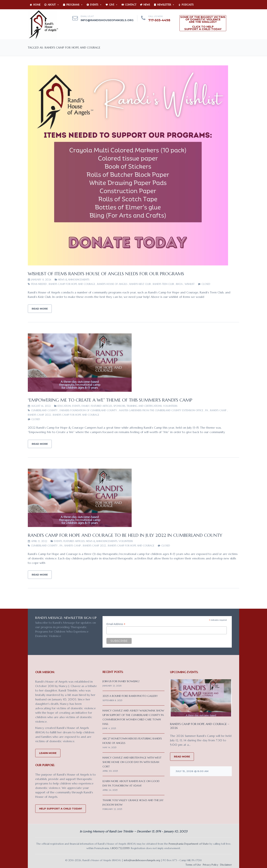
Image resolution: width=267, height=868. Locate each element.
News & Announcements (74, 280)
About (53, 5)
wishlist (190, 284)
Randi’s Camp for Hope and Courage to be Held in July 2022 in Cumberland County (125, 535)
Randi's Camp (218, 410)
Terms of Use (193, 865)
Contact (131, 5)
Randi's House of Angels (112, 284)
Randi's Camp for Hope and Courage (72, 284)
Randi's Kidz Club (140, 284)
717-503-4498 (159, 20)
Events (96, 5)
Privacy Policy (211, 865)
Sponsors (119, 406)
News (147, 5)
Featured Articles (102, 406)
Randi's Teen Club (163, 284)
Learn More (48, 753)
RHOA (179, 284)
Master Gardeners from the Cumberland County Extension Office (161, 410)
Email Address (116, 624)
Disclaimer (226, 865)
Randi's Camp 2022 (39, 415)
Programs (75, 5)
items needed (39, 284)
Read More (40, 309)
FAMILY (86, 406)
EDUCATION (64, 406)
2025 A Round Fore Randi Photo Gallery (130, 696)
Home (37, 5)
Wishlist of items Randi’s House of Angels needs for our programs (106, 274)
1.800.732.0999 (120, 848)
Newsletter (166, 5)
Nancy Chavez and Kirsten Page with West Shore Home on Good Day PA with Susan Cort (132, 762)
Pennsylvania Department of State (189, 844)
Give (113, 5)
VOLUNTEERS (170, 406)
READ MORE (182, 756)
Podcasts (188, 5)
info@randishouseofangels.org (107, 20)
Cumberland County (44, 410)
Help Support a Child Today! (61, 809)
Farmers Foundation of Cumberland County (88, 410)
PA (207, 410)
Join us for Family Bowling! (121, 681)
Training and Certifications (144, 406)
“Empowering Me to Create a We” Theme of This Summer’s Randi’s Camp (110, 400)
